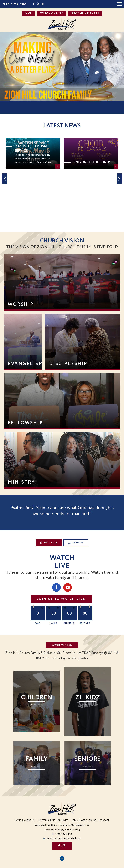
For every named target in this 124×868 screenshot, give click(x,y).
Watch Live (49, 543)
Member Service (60, 820)
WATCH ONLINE (52, 14)
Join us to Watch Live (61, 599)
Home (18, 820)
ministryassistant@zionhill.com (62, 838)
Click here (37, 705)
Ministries (43, 820)
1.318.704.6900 (15, 4)
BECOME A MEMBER (85, 14)
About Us (29, 820)
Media (75, 820)
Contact (104, 820)
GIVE (28, 14)
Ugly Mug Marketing (70, 830)
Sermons (76, 543)
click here (88, 705)
